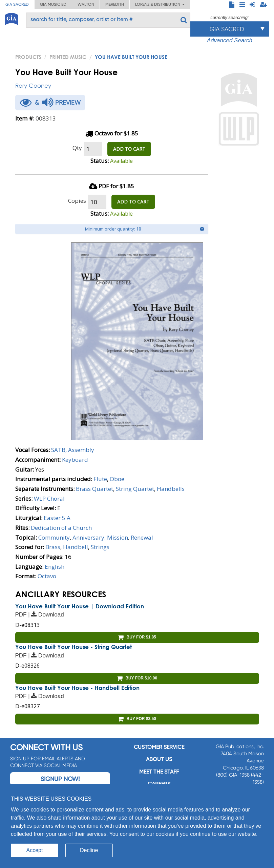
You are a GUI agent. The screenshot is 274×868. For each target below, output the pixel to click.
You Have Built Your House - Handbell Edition (77, 688)
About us (159, 759)
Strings (100, 547)
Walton (86, 4)
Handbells (171, 489)
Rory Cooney (33, 85)
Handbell (76, 547)
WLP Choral (49, 498)
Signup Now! (60, 779)
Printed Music (68, 57)
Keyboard (75, 460)
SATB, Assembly (73, 450)
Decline (89, 850)
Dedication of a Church (61, 528)
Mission (118, 537)
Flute (100, 479)
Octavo (47, 576)
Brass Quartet (94, 489)
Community (54, 537)
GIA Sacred (17, 4)
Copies (77, 201)
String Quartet (135, 489)
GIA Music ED (53, 4)
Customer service (159, 747)
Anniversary (88, 537)
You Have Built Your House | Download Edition (80, 606)
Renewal (142, 537)
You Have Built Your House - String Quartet (73, 647)
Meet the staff (159, 772)
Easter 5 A (57, 518)
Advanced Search (230, 40)
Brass (53, 547)
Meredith (115, 4)
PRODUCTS (28, 57)
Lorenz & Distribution (160, 4)
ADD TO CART (129, 149)
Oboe (117, 479)
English (55, 567)
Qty (77, 148)
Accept (35, 850)
